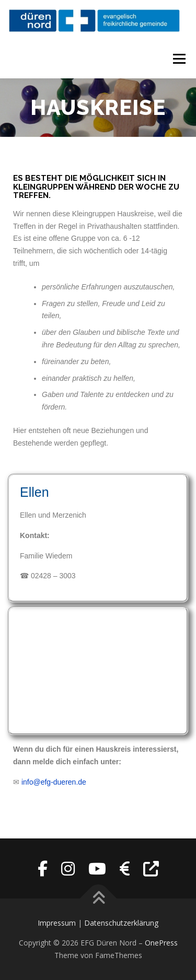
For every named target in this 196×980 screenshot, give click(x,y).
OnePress (161, 943)
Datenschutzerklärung (121, 923)
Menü (179, 59)
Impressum (57, 923)
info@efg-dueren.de (54, 782)
